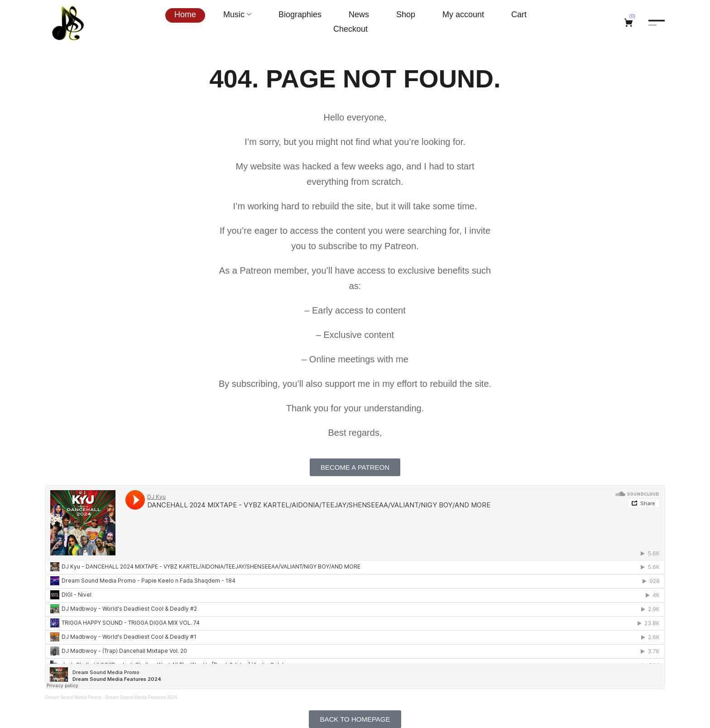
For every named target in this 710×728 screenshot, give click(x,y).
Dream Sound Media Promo (73, 697)
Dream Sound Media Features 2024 (141, 697)
